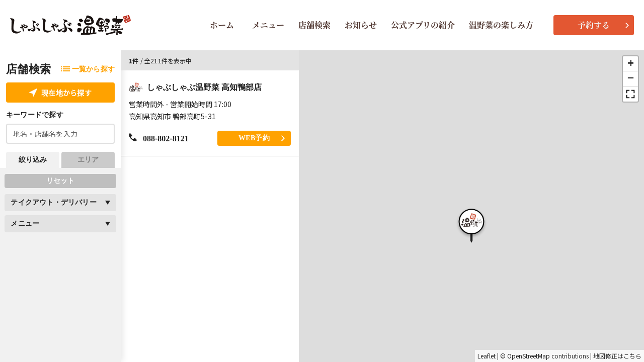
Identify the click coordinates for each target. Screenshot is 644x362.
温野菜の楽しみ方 (501, 25)
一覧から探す (88, 69)
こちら (632, 356)
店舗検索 (314, 25)
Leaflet (487, 356)
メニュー (268, 25)
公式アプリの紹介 (423, 25)
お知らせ (361, 25)
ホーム (222, 25)
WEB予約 (262, 138)
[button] (471, 224)
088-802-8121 (159, 138)
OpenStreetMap (529, 356)
